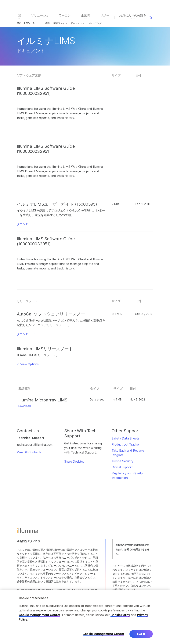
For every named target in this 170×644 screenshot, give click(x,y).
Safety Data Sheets (126, 438)
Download (25, 406)
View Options (29, 364)
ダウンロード (26, 224)
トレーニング (95, 23)
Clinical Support (122, 467)
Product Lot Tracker (126, 444)
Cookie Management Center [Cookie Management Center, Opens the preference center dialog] (103, 634)
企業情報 (85, 18)
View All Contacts (29, 452)
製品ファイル (60, 23)
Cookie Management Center (40, 615)
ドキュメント (77, 23)
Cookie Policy (120, 615)
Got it (141, 634)
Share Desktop (74, 461)
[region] (85, 617)
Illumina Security (123, 461)
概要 (48, 23)
